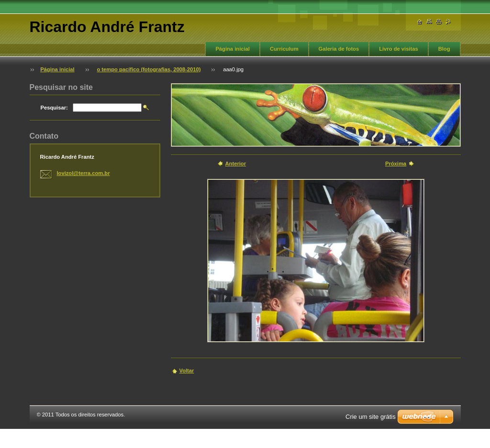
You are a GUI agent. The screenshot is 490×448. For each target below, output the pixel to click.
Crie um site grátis (371, 417)
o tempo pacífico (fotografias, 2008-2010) (149, 69)
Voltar (187, 371)
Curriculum (284, 49)
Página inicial (233, 49)
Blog (444, 49)
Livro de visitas (398, 49)
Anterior (236, 164)
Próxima (396, 164)
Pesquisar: (54, 108)
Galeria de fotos (339, 49)
